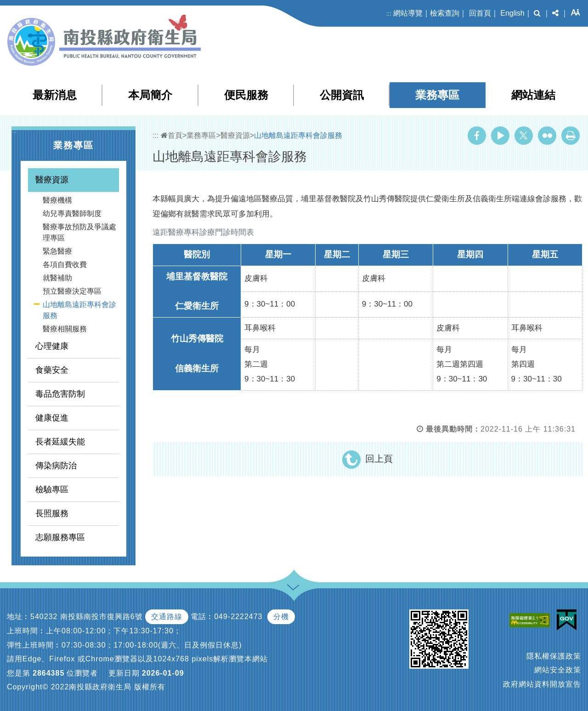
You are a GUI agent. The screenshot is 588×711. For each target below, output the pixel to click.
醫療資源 (52, 180)
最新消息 (55, 95)
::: (389, 14)
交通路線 (167, 617)
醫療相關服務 (65, 329)
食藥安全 (52, 370)
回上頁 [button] (379, 459)
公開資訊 (342, 95)
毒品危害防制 (60, 394)
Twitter (524, 136)
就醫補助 (57, 278)
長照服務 (52, 513)
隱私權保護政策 (554, 656)
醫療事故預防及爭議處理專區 (79, 232)
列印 (571, 136)
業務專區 (437, 95)
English (512, 13)
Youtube (500, 136)
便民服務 (246, 95)
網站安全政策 (558, 670)
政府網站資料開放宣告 (542, 684)
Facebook (477, 136)
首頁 (172, 135)
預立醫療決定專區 (72, 291)
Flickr (547, 136)
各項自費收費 (65, 264)
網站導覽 (408, 13)
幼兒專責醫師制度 (72, 213)
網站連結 (533, 95)
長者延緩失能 (60, 442)
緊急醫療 (57, 251)
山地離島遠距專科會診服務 (79, 310)
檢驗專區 (52, 489)
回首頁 (480, 13)
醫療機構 (57, 200)
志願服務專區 (60, 537)
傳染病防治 (56, 466)
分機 (281, 617)
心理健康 (52, 346)
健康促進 (52, 418)
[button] (537, 13)
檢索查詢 (445, 13)
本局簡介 (150, 95)
